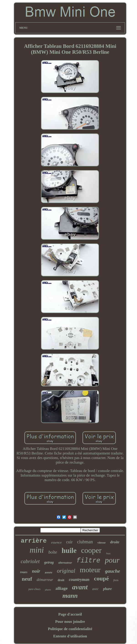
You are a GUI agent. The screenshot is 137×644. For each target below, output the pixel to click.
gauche (113, 571)
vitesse (101, 543)
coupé (101, 579)
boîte (53, 552)
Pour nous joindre (70, 622)
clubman (85, 542)
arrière (34, 541)
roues (24, 572)
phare (107, 589)
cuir (69, 542)
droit (61, 580)
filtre (88, 561)
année (48, 573)
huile (69, 550)
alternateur (65, 563)
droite (115, 542)
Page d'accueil (70, 614)
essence (57, 542)
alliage (62, 588)
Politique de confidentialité (70, 629)
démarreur (45, 580)
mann (70, 596)
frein (116, 580)
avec (95, 589)
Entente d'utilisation (70, 636)
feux (108, 553)
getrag (49, 562)
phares (48, 590)
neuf (27, 579)
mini (37, 550)
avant (80, 587)
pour (112, 560)
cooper (91, 550)
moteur (90, 570)
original (66, 571)
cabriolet (30, 561)
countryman (79, 580)
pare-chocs (35, 589)
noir (36, 571)
